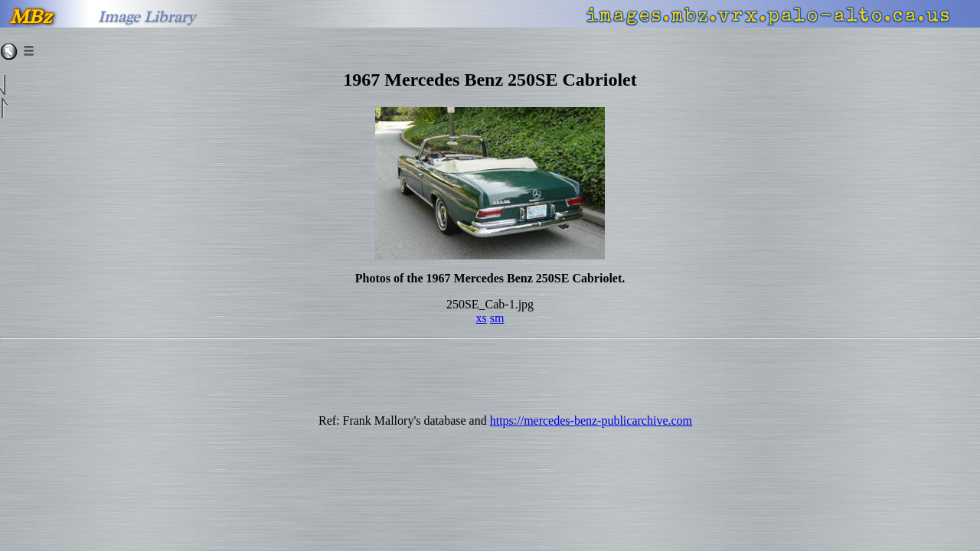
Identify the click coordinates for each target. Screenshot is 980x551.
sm (497, 318)
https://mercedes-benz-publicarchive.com (591, 421)
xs (482, 318)
